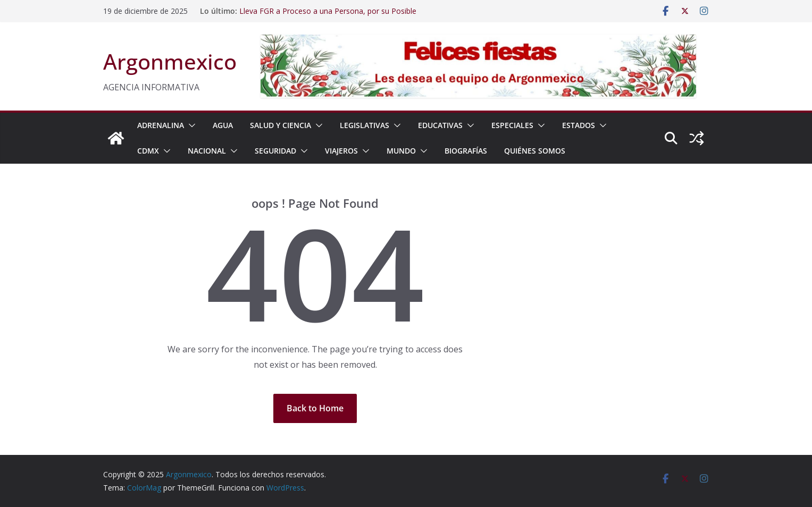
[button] (190, 125)
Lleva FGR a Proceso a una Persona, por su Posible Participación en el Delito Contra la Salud (328, 16)
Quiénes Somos (535, 151)
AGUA (223, 125)
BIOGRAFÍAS (466, 151)
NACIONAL (207, 151)
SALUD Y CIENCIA (281, 125)
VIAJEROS (341, 151)
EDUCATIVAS (440, 125)
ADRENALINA (161, 125)
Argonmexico (170, 61)
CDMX (148, 151)
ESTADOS (579, 125)
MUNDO (401, 151)
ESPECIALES (512, 125)
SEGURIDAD (275, 151)
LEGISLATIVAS (365, 125)
